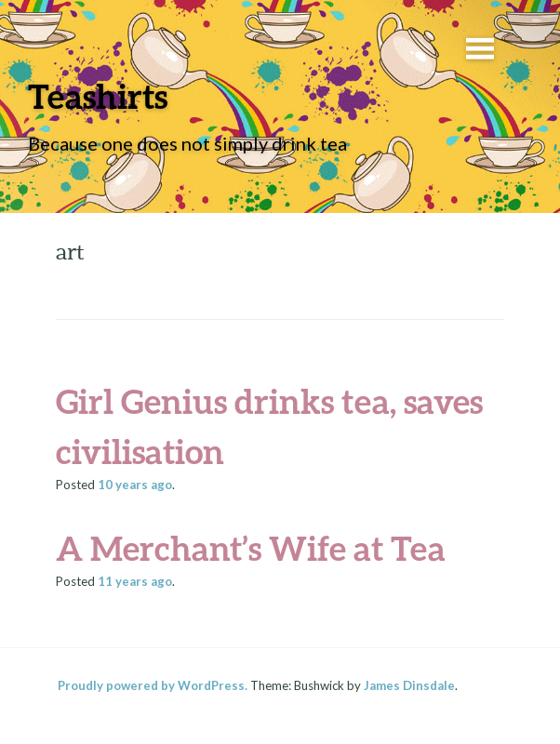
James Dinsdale (409, 685)
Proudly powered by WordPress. (153, 685)
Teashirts (98, 96)
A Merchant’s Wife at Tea (251, 548)
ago (135, 485)
